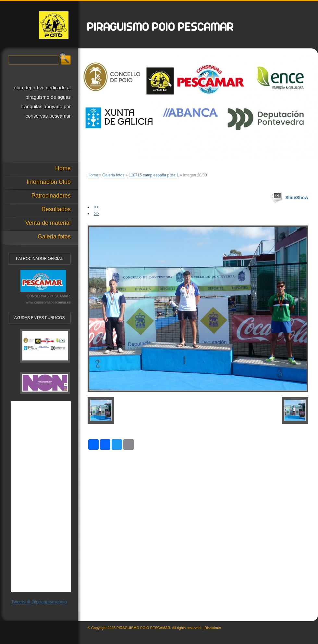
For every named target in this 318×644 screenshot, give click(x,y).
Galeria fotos (113, 175)
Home (93, 175)
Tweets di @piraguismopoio (39, 602)
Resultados (56, 209)
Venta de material (48, 223)
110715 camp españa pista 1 (154, 175)
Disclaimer (213, 628)
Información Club (49, 182)
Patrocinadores (51, 196)
